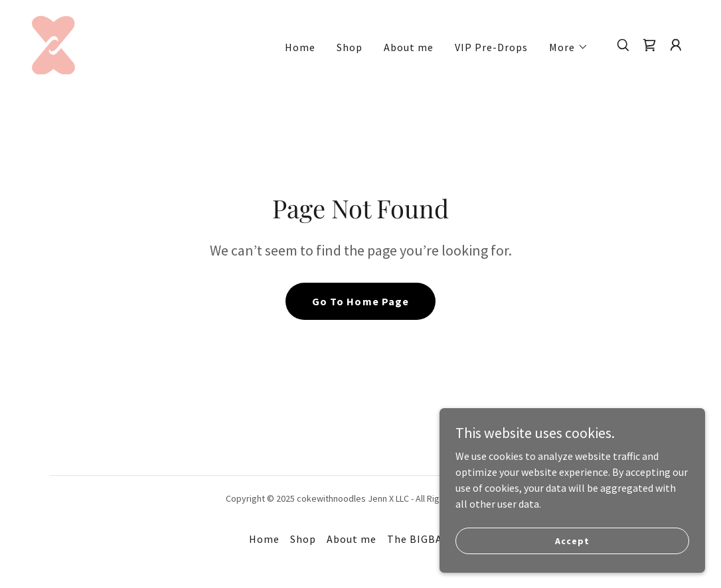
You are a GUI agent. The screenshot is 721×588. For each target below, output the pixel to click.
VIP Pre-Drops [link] (491, 47)
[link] (53, 44)
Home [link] (300, 47)
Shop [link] (350, 47)
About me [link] (409, 47)
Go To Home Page (360, 301)
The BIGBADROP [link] (430, 539)
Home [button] (264, 539)
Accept (572, 540)
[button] (569, 47)
